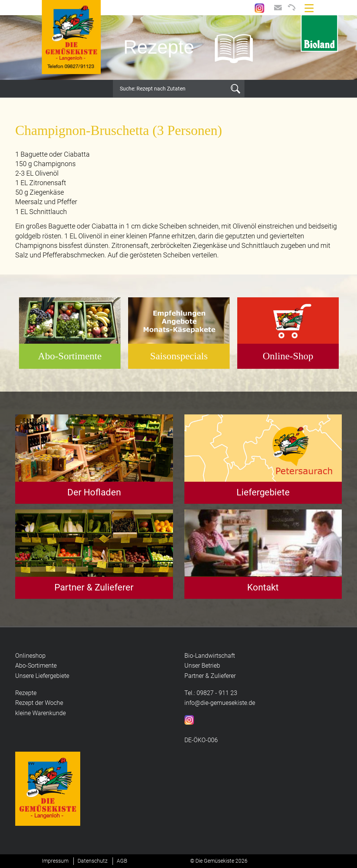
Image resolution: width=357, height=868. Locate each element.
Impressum (55, 861)
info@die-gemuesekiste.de (220, 703)
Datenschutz (93, 861)
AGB (122, 861)
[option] (178, 48)
